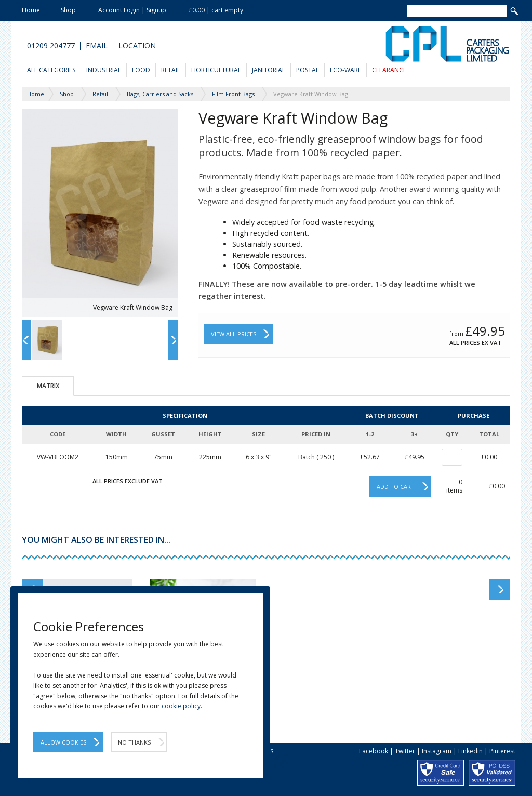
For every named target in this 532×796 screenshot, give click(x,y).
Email (97, 46)
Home (31, 10)
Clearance (389, 70)
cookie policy (181, 706)
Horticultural (216, 70)
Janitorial (269, 70)
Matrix (48, 386)
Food (141, 70)
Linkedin (470, 751)
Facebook (374, 751)
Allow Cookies (63, 742)
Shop (68, 10)
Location (137, 46)
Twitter (405, 751)
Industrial (104, 70)
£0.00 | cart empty (216, 10)
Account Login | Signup (132, 10)
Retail (171, 70)
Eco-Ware (345, 70)
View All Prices (234, 334)
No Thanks (134, 742)
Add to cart (396, 487)
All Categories (51, 70)
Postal (308, 70)
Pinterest (502, 751)
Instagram (437, 751)
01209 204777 (51, 46)
